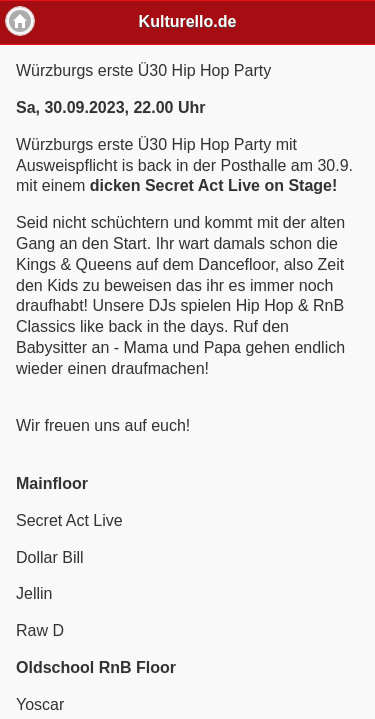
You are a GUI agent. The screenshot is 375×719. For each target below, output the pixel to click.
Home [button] (20, 21)
